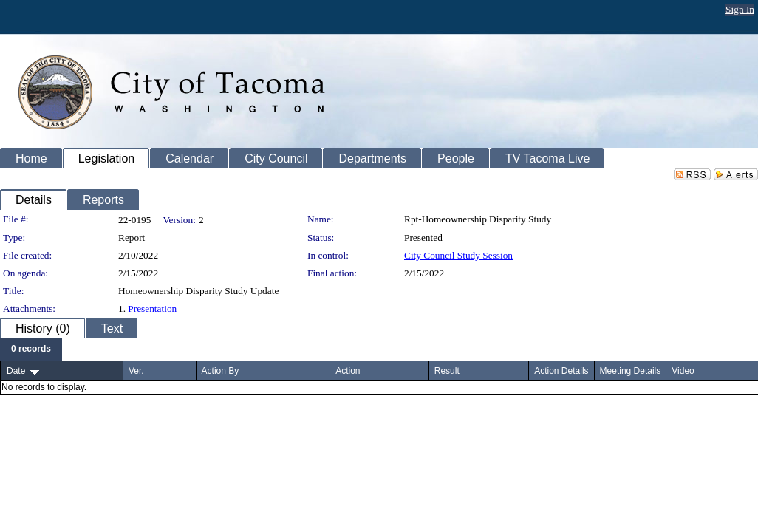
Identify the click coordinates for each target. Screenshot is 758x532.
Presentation (152, 308)
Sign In (740, 9)
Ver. (136, 371)
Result (447, 371)
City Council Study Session (458, 255)
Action (348, 371)
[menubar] (31, 349)
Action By (221, 371)
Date (16, 371)
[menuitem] (31, 349)
